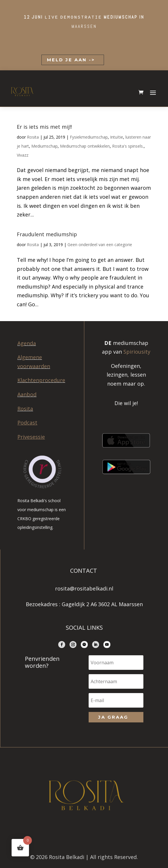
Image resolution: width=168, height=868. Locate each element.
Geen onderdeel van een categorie (100, 245)
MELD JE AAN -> (70, 60)
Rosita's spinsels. (128, 146)
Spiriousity (137, 352)
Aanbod (27, 394)
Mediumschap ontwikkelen (85, 146)
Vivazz (23, 155)
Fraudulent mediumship (47, 234)
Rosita (33, 137)
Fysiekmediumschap (89, 137)
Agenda (27, 343)
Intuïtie (117, 137)
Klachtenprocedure (41, 380)
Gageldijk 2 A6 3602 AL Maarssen (102, 604)
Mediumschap (44, 146)
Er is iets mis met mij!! (44, 127)
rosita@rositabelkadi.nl (84, 588)
